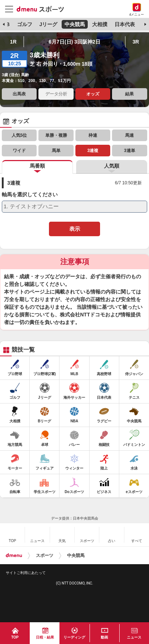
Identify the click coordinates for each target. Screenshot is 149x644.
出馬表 (19, 94)
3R (136, 42)
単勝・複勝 (56, 135)
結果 (129, 94)
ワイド (19, 151)
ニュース (134, 637)
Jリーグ (48, 24)
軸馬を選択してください (30, 195)
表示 (75, 229)
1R (13, 42)
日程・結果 (45, 637)
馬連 (129, 135)
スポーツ (45, 555)
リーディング (74, 637)
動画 (104, 637)
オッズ (93, 94)
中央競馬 (75, 24)
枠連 (93, 135)
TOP (15, 637)
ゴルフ (25, 24)
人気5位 (19, 135)
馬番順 (37, 166)
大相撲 (100, 24)
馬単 (56, 151)
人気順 (112, 166)
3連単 (130, 151)
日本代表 (125, 24)
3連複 (93, 151)
